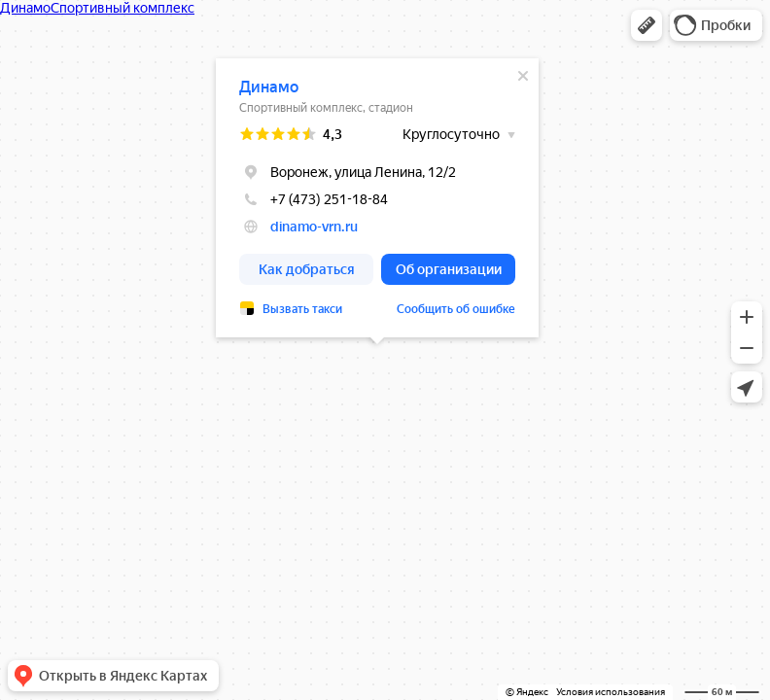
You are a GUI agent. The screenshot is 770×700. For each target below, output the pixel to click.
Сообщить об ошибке (456, 309)
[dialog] (377, 198)
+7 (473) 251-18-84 (314, 199)
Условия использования (611, 692)
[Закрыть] (523, 76)
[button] (647, 25)
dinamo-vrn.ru (314, 227)
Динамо (269, 87)
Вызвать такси (302, 309)
